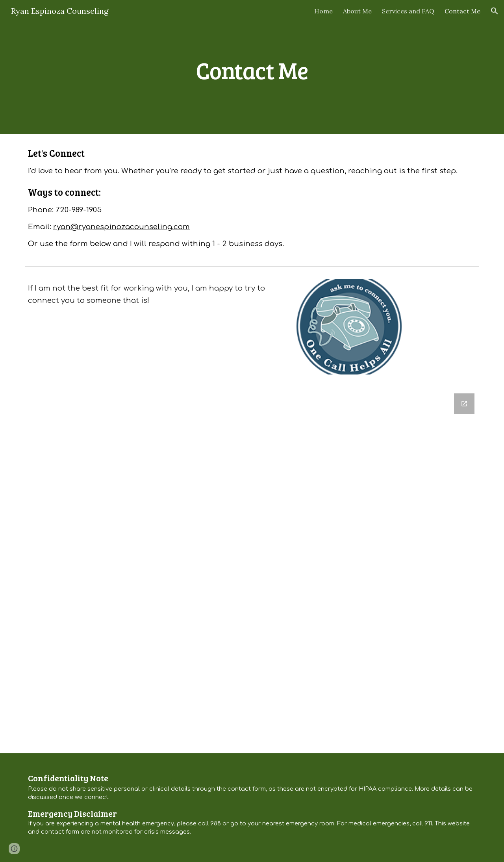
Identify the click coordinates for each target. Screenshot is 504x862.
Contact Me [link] (462, 11)
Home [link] (323, 11)
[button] (495, 11)
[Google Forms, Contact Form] (252, 569)
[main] (252, 67)
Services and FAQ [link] (408, 11)
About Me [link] (357, 11)
